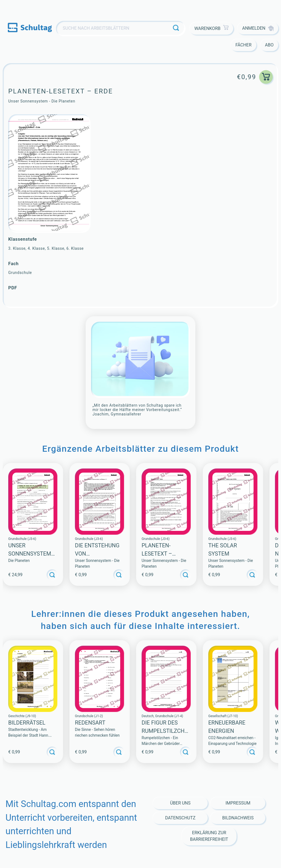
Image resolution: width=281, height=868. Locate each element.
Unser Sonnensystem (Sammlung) (30, 554)
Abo (269, 45)
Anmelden (258, 28)
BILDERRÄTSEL (27, 723)
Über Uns (180, 803)
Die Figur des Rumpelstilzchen (165, 731)
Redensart (90, 723)
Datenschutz (180, 818)
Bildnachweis (238, 818)
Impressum (238, 803)
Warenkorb (211, 28)
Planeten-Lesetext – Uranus (157, 554)
